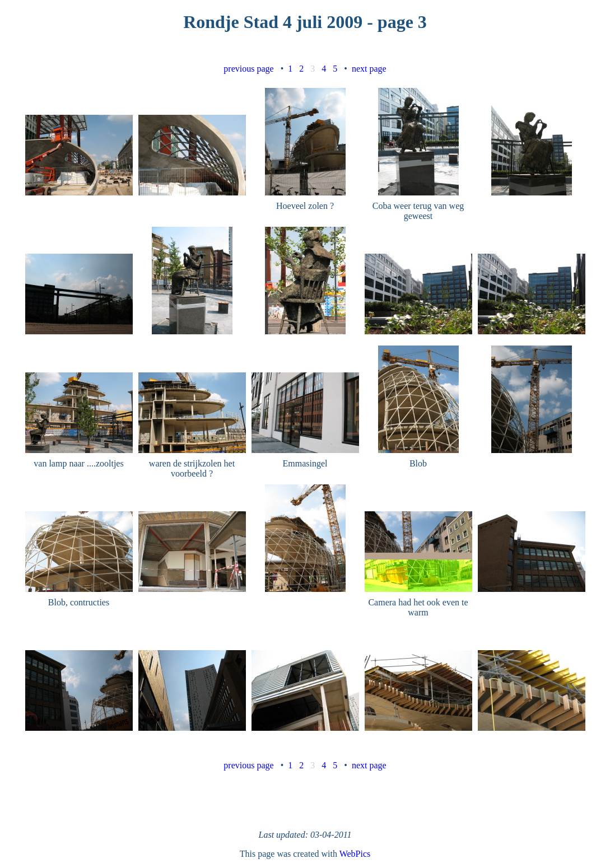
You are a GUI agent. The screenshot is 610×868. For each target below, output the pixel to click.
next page (369, 69)
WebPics (355, 854)
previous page (248, 69)
